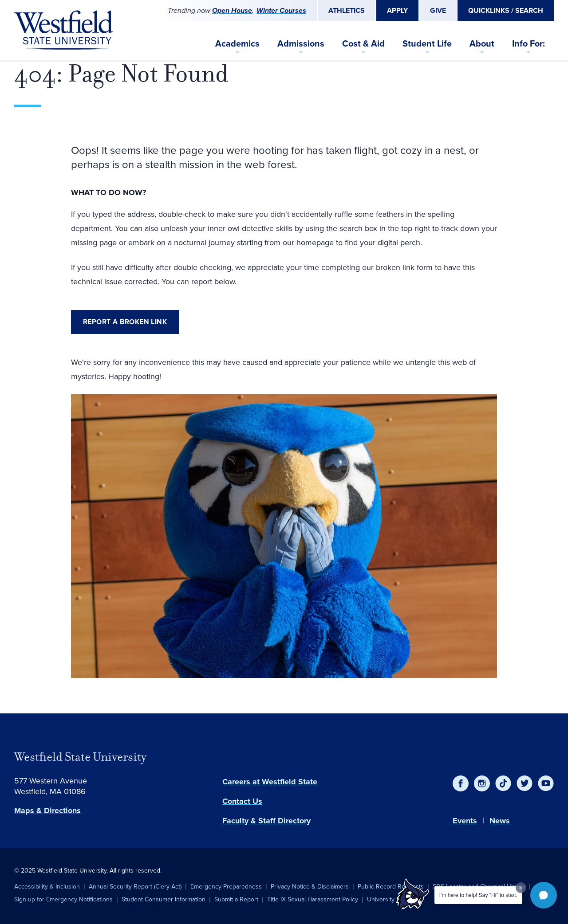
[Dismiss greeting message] (521, 888)
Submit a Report (236, 899)
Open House (232, 10)
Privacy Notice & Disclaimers (310, 886)
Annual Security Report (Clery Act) (135, 886)
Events (465, 821)
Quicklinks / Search (506, 10)
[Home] (64, 30)
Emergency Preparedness (226, 886)
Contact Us (242, 801)
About (482, 43)
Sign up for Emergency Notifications (63, 899)
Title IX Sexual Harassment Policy (313, 899)
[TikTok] (503, 783)
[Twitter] (525, 783)
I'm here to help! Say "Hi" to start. (478, 895)
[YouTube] (546, 783)
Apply (397, 10)
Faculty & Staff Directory (266, 821)
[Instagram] (482, 783)
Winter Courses (281, 10)
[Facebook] (461, 783)
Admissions (301, 43)
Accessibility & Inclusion (47, 886)
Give (438, 10)
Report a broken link (125, 322)
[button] (544, 895)
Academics (237, 43)
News (500, 821)
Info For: (529, 43)
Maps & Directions (47, 810)
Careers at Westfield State (270, 782)
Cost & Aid (363, 43)
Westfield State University (80, 757)
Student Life (427, 43)
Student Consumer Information (164, 899)
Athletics (347, 10)
